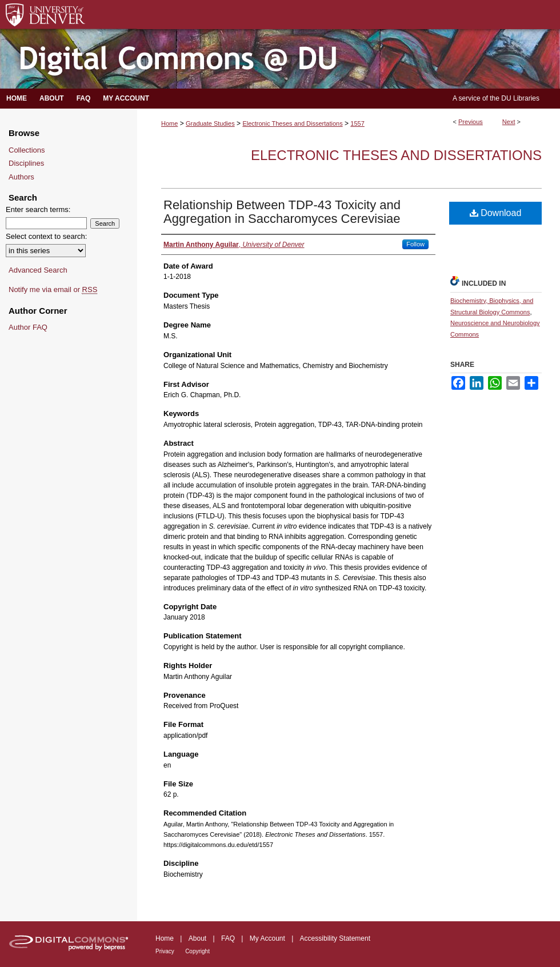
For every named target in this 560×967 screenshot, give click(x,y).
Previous (471, 122)
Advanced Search (38, 270)
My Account (267, 938)
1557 (357, 123)
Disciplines (26, 163)
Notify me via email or (53, 290)
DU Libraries (520, 98)
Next (509, 122)
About (197, 938)
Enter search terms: (38, 209)
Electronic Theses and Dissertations (292, 123)
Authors (21, 177)
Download (496, 213)
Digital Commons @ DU (280, 59)
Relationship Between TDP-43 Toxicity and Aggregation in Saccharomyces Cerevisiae (282, 212)
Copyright (197, 951)
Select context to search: (46, 236)
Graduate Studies (210, 123)
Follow (415, 244)
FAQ (228, 938)
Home (169, 123)
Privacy (165, 951)
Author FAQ (28, 327)
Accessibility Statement (335, 938)
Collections (27, 150)
